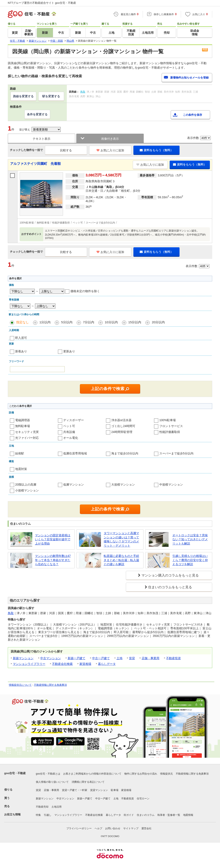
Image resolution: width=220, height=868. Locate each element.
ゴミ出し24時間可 (123, 426)
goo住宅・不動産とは (48, 774)
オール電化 (71, 438)
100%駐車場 (168, 420)
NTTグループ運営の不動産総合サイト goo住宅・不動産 (42, 3)
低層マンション (74, 485)
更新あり (69, 351)
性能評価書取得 (170, 432)
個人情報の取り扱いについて (52, 782)
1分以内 (45, 322)
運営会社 (146, 828)
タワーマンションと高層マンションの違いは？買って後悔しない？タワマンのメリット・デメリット (121, 539)
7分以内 (89, 322)
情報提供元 (166, 774)
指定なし (23, 322)
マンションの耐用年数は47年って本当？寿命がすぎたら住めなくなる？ (53, 560)
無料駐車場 (23, 426)
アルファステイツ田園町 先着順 (35, 164)
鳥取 (11, 613)
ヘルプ (98, 828)
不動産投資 (173, 658)
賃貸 (132, 658)
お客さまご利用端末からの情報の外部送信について (92, 774)
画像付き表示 (110, 139)
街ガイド (129, 815)
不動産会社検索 (62, 664)
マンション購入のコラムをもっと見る (170, 575)
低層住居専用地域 (75, 453)
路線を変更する (23, 96)
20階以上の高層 (26, 485)
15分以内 (135, 322)
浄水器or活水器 (121, 420)
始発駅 (20, 453)
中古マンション (51, 658)
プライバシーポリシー (79, 828)
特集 (38, 815)
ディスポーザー (74, 420)
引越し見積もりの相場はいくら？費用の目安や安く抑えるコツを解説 (190, 560)
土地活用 (56, 807)
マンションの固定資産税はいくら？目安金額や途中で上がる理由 (53, 539)
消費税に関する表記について (88, 782)
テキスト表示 (42, 139)
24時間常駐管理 (122, 432)
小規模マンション (27, 490)
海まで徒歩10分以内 (125, 453)
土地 (119, 658)
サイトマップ (131, 828)
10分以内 (111, 322)
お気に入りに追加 (110, 150)
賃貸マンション (99, 790)
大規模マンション (123, 485)
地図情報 (188, 815)
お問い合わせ (113, 828)
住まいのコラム (146, 815)
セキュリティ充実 (27, 432)
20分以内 (158, 322)
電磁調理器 (23, 420)
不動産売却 (42, 807)
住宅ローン (143, 799)
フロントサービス (171, 426)
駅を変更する (51, 96)
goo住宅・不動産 (15, 773)
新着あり (21, 351)
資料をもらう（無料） (156, 150)
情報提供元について (20, 685)
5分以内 (67, 322)
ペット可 (69, 426)
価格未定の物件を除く (85, 291)
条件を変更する (37, 114)
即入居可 (21, 338)
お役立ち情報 (12, 814)
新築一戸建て (76, 658)
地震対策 (21, 469)
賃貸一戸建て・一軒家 (75, 790)
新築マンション (23, 658)
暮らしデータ (107, 664)
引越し (48, 815)
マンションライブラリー (29, 664)
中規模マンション (171, 485)
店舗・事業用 (150, 658)
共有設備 (69, 432)
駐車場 (115, 790)
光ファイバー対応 (27, 438)
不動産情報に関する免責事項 (50, 685)
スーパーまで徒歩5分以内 (176, 453)
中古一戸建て (101, 658)
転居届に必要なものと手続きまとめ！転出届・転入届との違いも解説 (121, 560)
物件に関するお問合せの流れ (141, 774)
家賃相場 (85, 664)
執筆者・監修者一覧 (169, 815)
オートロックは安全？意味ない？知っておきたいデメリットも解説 (190, 539)
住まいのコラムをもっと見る (170, 587)
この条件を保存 (192, 115)
